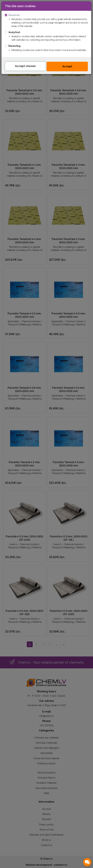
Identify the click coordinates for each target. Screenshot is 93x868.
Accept (67, 66)
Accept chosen (25, 66)
